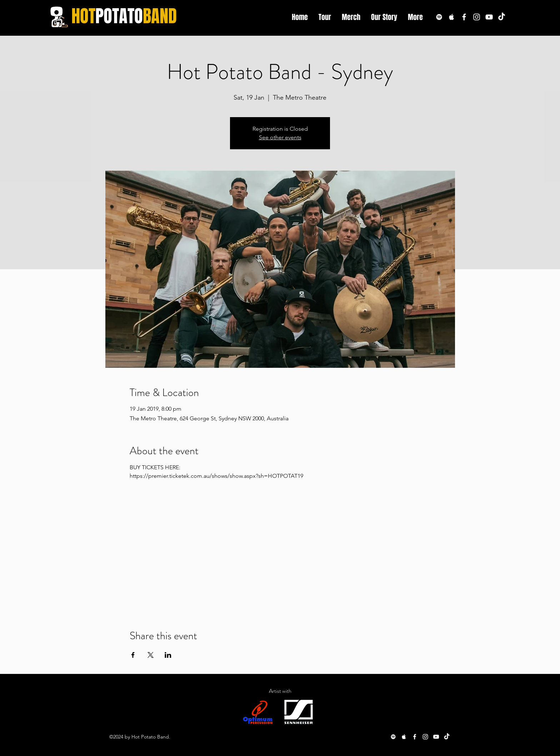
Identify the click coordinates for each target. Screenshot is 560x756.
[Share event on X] (151, 655)
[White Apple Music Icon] (452, 17)
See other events (280, 137)
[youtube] (489, 17)
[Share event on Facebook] (133, 655)
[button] (415, 17)
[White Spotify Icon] (439, 17)
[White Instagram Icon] (477, 17)
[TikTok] (502, 17)
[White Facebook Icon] (464, 17)
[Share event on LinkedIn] (168, 655)
